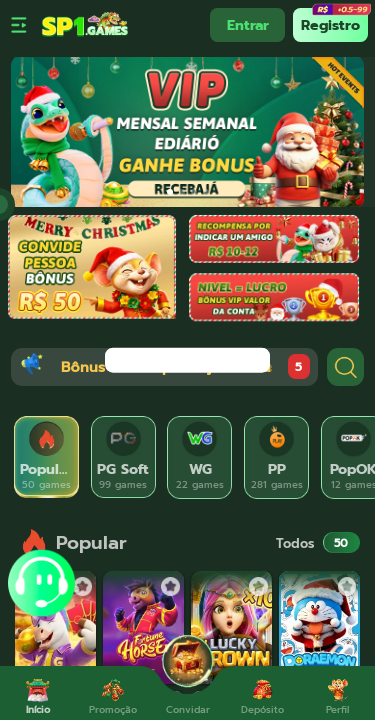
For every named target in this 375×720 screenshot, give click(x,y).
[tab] (46, 457)
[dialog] (187, 360)
